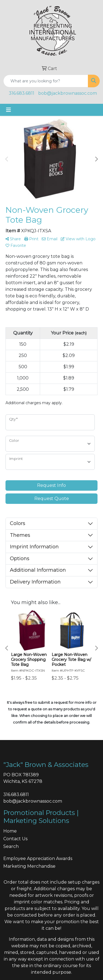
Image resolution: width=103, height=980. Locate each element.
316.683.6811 (22, 93)
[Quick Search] (46, 81)
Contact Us (15, 839)
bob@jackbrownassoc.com (68, 93)
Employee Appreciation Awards (38, 858)
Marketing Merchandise (29, 866)
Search (11, 846)
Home (10, 831)
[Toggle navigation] (9, 110)
